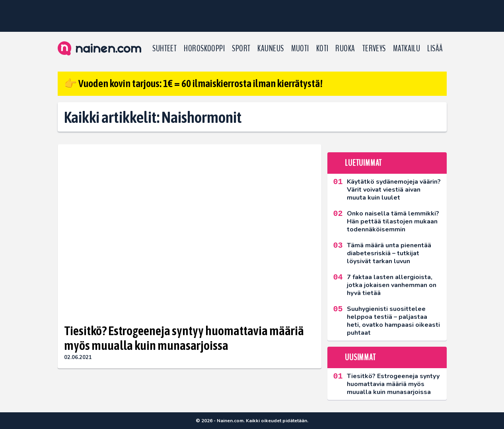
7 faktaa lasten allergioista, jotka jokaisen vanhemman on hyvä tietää (392, 285)
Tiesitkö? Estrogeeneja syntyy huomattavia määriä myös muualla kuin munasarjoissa (184, 338)
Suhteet (164, 49)
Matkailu (407, 49)
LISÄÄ (435, 49)
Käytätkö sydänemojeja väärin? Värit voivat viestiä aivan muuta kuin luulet (394, 190)
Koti (322, 49)
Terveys (374, 49)
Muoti (300, 49)
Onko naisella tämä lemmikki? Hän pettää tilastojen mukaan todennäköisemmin (393, 221)
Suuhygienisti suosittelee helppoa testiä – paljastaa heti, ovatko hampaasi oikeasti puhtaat (393, 321)
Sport (241, 49)
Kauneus (270, 49)
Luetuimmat (363, 163)
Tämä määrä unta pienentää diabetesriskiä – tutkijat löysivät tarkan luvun (389, 253)
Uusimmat (360, 357)
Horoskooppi (204, 49)
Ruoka (345, 49)
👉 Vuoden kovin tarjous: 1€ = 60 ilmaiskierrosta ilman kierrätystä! (193, 83)
